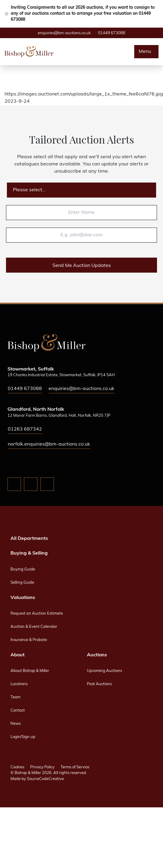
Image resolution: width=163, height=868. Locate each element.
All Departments (29, 539)
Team (15, 697)
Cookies (17, 767)
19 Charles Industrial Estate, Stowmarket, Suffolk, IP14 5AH (61, 375)
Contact (18, 711)
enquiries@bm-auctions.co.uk (64, 33)
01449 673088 (112, 33)
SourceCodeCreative (45, 779)
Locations (19, 684)
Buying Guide (23, 569)
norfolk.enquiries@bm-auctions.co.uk (49, 444)
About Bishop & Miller (30, 671)
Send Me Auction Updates (82, 266)
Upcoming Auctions (104, 671)
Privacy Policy (42, 767)
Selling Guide (22, 583)
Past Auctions (99, 684)
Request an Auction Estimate (37, 614)
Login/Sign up (23, 737)
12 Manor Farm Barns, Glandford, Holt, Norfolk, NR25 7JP (59, 416)
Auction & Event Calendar (34, 627)
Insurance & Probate (29, 640)
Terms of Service (75, 767)
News (16, 724)
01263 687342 (25, 429)
